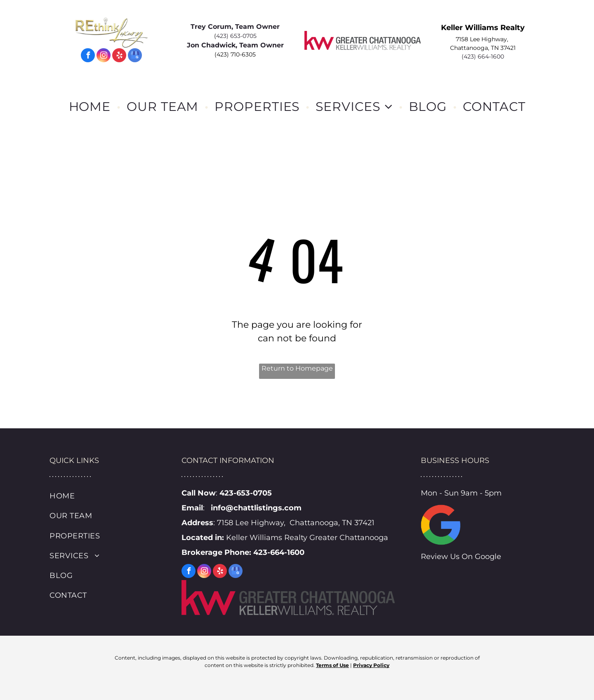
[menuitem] (92, 107)
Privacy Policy (371, 665)
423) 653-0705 (236, 36)
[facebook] (88, 56)
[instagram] (104, 56)
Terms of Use (332, 665)
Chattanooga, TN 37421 (483, 48)
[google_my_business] (135, 56)
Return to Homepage (297, 368)
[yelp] (119, 56)
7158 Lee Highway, (483, 39)
